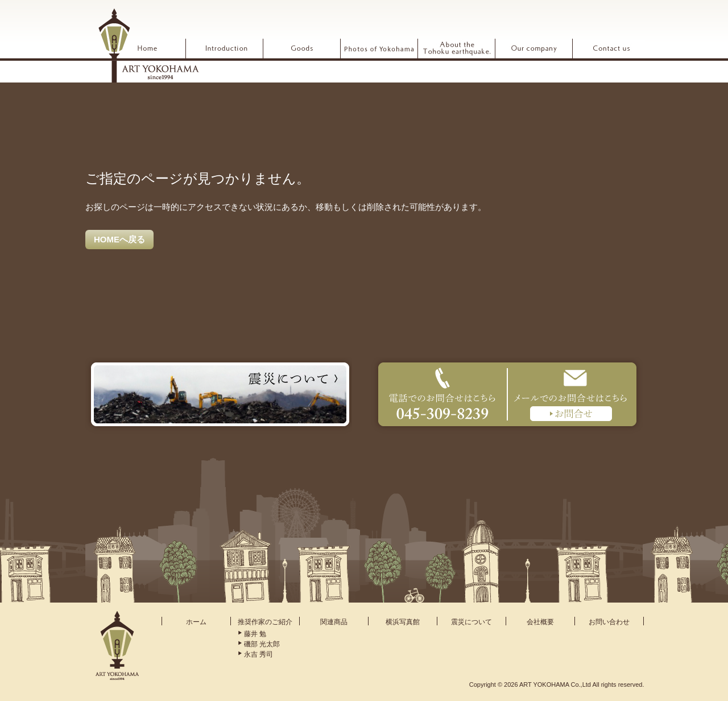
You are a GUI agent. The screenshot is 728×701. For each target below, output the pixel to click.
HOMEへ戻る (119, 239)
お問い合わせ (609, 622)
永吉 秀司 (258, 654)
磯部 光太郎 (262, 644)
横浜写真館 (403, 622)
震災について (471, 622)
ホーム (196, 622)
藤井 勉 (255, 634)
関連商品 (334, 622)
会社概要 (540, 622)
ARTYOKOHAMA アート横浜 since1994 (148, 45)
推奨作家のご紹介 (265, 622)
